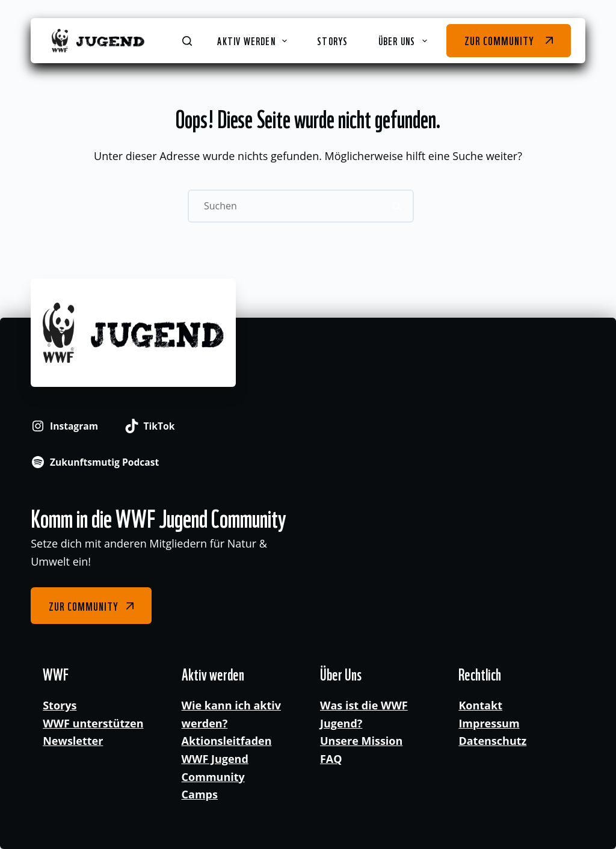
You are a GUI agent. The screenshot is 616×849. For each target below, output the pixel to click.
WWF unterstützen (93, 723)
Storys (332, 40)
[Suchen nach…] (284, 206)
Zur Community (499, 40)
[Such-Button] (397, 206)
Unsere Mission (361, 741)
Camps (200, 794)
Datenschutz (492, 741)
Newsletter (73, 741)
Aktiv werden (254, 40)
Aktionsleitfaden (227, 741)
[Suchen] (187, 41)
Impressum (489, 723)
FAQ (331, 759)
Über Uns (405, 40)
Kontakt (480, 705)
